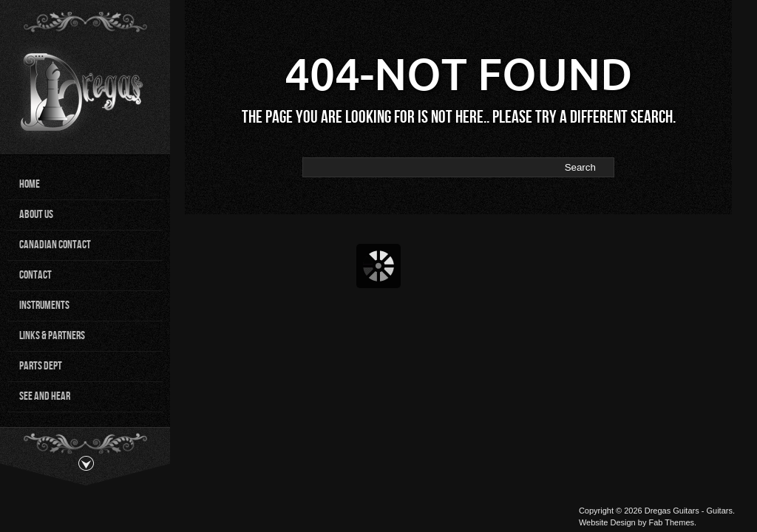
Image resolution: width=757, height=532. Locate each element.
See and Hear (45, 396)
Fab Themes (671, 522)
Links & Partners (52, 336)
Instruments (44, 306)
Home (30, 184)
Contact (35, 275)
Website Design (607, 522)
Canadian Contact (55, 245)
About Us (36, 215)
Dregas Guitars (672, 511)
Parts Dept (41, 366)
